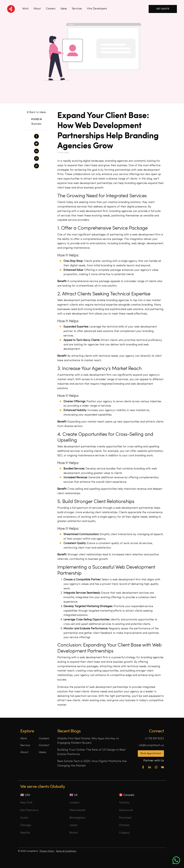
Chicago (26, 825)
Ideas (42, 752)
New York (26, 803)
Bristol (74, 833)
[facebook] (36, 136)
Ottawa (124, 825)
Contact (44, 745)
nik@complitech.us (151, 745)
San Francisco (29, 810)
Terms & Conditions (66, 851)
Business (36, 124)
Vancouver (126, 810)
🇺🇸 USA (25, 795)
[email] (36, 158)
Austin (24, 818)
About (37, 9)
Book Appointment (151, 754)
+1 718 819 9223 (154, 739)
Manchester (78, 810)
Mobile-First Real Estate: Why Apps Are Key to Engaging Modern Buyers (88, 741)
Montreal (125, 818)
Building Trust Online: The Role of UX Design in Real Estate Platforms (91, 752)
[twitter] (36, 144)
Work (25, 9)
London (74, 803)
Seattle (25, 833)
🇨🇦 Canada (127, 795)
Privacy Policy (47, 851)
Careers (51, 9)
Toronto (124, 803)
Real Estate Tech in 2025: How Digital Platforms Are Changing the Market (92, 764)
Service (25, 745)
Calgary (124, 833)
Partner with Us (154, 761)
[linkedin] (36, 151)
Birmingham (77, 818)
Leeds (73, 825)
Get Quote (163, 9)
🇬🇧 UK (74, 795)
